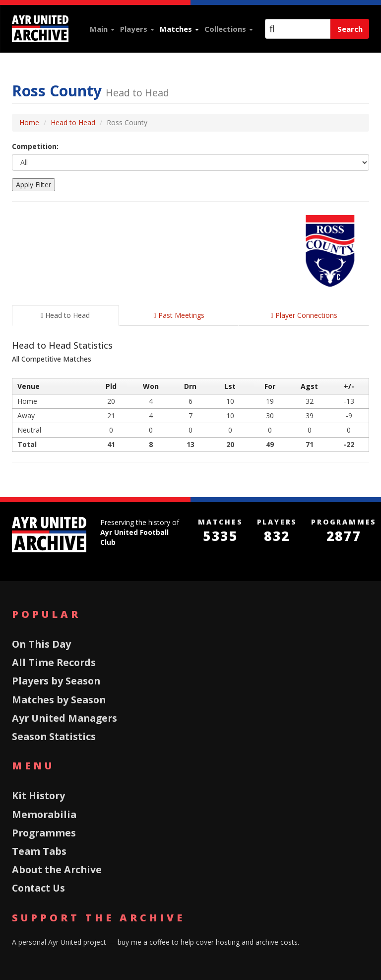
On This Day (41, 644)
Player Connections (304, 315)
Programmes (44, 833)
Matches (179, 29)
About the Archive (57, 869)
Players (137, 29)
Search (350, 29)
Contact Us (38, 888)
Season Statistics (54, 736)
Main (102, 29)
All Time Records (54, 662)
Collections (229, 29)
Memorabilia (44, 814)
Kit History (38, 795)
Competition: (35, 146)
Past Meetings (179, 315)
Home (29, 122)
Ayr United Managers (64, 718)
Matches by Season (59, 700)
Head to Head (73, 122)
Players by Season (56, 681)
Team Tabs (39, 851)
